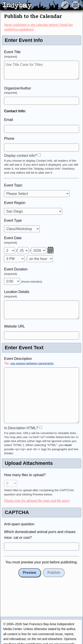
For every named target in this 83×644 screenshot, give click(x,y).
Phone (9, 139)
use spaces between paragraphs (32, 363)
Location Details (17, 292)
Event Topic (13, 185)
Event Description (18, 359)
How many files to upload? (25, 475)
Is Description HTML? (21, 428)
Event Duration (16, 269)
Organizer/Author (17, 88)
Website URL (14, 326)
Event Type (13, 220)
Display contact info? (20, 156)
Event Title (12, 52)
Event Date (13, 238)
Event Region (15, 203)
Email (8, 120)
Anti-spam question (19, 524)
